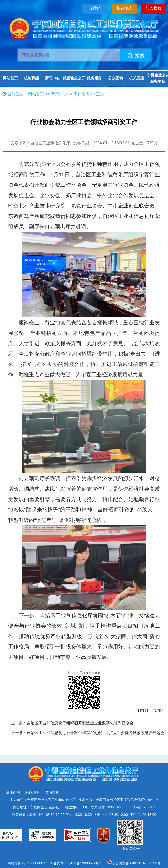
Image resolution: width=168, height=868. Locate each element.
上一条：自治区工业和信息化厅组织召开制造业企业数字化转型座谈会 (72, 723)
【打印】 (143, 711)
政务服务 (95, 78)
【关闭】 (158, 711)
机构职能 (31, 78)
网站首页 (10, 78)
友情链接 (52, 792)
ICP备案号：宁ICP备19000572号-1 (76, 863)
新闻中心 (52, 78)
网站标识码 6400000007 (27, 863)
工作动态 (82, 94)
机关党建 (137, 78)
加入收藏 (153, 8)
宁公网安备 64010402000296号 (134, 863)
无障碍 (95, 8)
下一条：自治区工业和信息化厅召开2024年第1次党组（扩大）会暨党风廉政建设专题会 (88, 733)
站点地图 (32, 792)
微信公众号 (131, 849)
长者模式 (124, 8)
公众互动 (116, 78)
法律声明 (13, 792)
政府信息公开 (74, 78)
